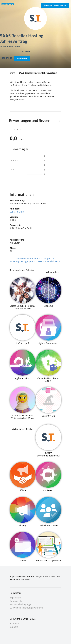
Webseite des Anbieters (30, 258)
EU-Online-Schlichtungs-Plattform (26, 608)
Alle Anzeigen (53, 272)
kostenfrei (22, 59)
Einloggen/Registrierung (55, 5)
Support (49, 258)
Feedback (14, 624)
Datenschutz (16, 601)
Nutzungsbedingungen (23, 261)
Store (12, 73)
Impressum (15, 598)
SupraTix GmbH (18, 212)
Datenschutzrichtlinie (49, 261)
